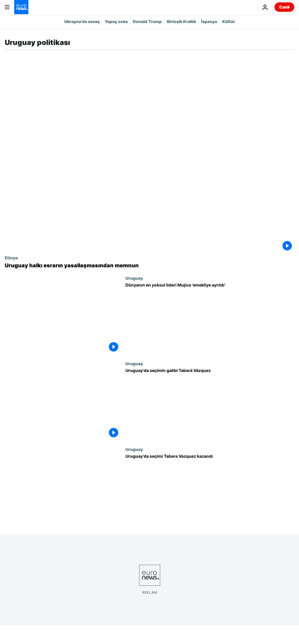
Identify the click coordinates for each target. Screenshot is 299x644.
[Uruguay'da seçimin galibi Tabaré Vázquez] (210, 404)
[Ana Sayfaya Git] (21, 7)
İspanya (209, 21)
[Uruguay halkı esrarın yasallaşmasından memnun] (149, 266)
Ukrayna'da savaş (82, 21)
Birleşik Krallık (181, 21)
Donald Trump (147, 21)
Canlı (284, 7)
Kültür (229, 21)
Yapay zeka (116, 21)
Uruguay (134, 278)
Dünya (11, 258)
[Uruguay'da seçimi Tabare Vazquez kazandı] (210, 490)
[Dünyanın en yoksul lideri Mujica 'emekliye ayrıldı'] (210, 318)
